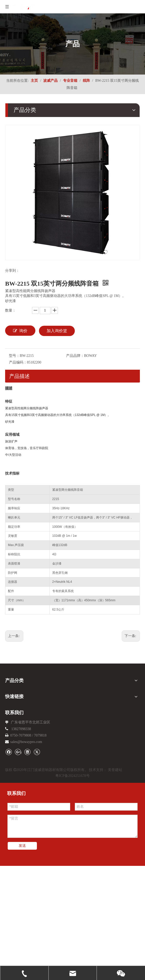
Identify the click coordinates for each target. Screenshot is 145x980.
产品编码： (18, 362)
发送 (22, 846)
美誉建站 (115, 770)
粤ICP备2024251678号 (72, 776)
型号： (14, 356)
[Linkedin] (27, 752)
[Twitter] (37, 752)
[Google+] (18, 752)
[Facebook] (9, 752)
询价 (20, 331)
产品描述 (19, 376)
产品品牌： (75, 356)
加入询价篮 (57, 331)
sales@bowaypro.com (26, 742)
